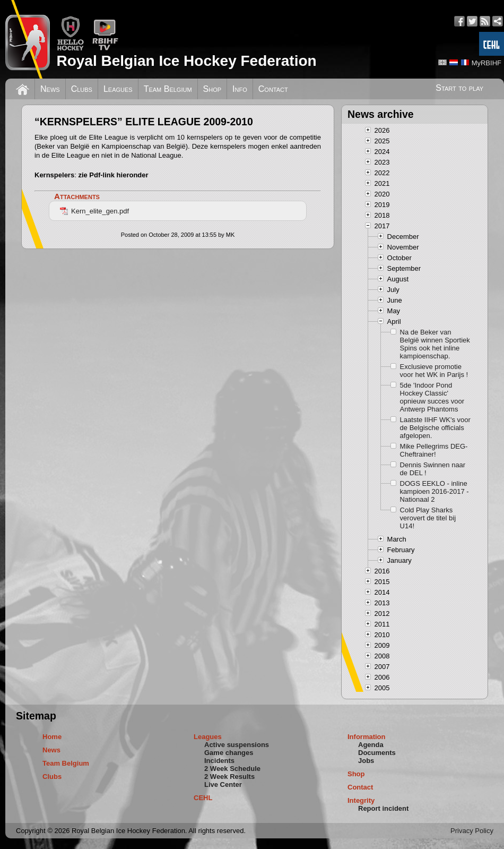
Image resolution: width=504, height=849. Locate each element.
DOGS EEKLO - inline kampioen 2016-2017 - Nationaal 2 (435, 491)
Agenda (371, 745)
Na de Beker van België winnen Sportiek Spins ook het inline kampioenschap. (435, 344)
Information (367, 737)
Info (240, 89)
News (50, 89)
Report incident (383, 808)
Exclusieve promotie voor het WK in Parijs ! (434, 371)
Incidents (219, 761)
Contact (273, 89)
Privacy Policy (472, 831)
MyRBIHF (486, 63)
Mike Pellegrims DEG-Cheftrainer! (434, 450)
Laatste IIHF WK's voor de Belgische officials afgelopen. (435, 428)
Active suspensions (237, 745)
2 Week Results (229, 777)
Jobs (366, 761)
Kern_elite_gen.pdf (94, 211)
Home (52, 737)
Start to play (459, 88)
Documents (377, 753)
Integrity (361, 800)
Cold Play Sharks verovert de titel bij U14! (428, 518)
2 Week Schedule (232, 769)
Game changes (229, 753)
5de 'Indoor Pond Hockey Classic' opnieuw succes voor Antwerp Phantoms (432, 397)
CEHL (203, 798)
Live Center (223, 784)
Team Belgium (168, 89)
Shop (212, 89)
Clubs (82, 89)
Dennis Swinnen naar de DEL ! (433, 469)
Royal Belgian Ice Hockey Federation (186, 61)
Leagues (118, 89)
